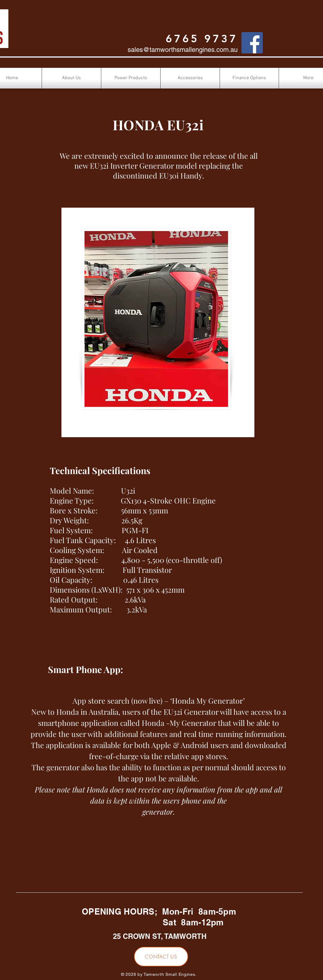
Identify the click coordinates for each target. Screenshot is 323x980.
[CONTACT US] (161, 957)
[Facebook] (252, 43)
